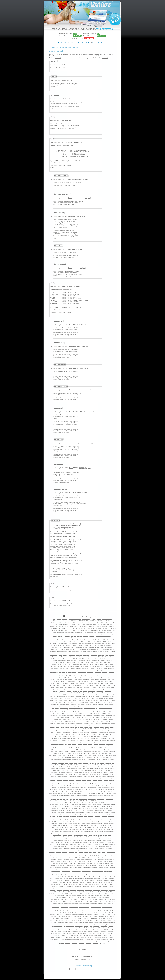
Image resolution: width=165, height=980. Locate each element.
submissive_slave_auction (75, 619)
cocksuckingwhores (107, 619)
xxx (67, 941)
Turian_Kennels (69, 922)
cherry (78, 666)
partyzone (76, 812)
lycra (98, 778)
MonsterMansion (79, 789)
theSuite (68, 894)
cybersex (70, 680)
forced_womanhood (79, 719)
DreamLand (71, 697)
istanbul (60, 761)
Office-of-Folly (61, 803)
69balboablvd (64, 621)
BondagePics (72, 655)
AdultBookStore (108, 621)
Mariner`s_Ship (81, 782)
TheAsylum (76, 879)
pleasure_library (86, 619)
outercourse (97, 806)
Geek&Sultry (111, 729)
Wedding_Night (78, 928)
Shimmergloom (103, 850)
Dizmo (81, 693)
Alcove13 (56, 625)
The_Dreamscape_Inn (109, 901)
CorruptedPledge (99, 670)
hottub (97, 752)
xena (53, 941)
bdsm (106, 638)
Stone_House (110, 861)
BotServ (94, 43)
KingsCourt (90, 765)
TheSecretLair (78, 892)
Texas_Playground (54, 877)
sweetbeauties (68, 869)
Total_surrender (93, 916)
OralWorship (68, 806)
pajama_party (62, 810)
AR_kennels (84, 628)
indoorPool (89, 757)
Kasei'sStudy (83, 765)
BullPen (83, 659)
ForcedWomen (109, 714)
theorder (97, 888)
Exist (81, 702)
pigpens (71, 814)
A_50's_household (68, 632)
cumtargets (104, 676)
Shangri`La (97, 848)
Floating (72, 714)
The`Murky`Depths (109, 911)
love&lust (76, 772)
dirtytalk (69, 691)
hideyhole (76, 746)
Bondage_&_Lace (110, 655)
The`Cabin (101, 911)
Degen (99, 687)
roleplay (59, 619)
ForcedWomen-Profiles (82, 717)
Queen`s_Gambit (107, 825)
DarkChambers (56, 681)
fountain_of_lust (97, 719)
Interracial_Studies (63, 759)
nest (64, 799)
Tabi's (97, 869)
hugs (89, 753)
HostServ (88, 43)
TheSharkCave (93, 892)
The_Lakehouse (90, 905)
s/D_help (65, 835)
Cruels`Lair (105, 672)
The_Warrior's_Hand (65, 911)
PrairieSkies (95, 822)
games (91, 727)
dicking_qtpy (101, 689)
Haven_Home (80, 738)
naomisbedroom (66, 795)
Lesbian (82, 770)
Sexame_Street (65, 844)
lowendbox (73, 774)
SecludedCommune (79, 839)
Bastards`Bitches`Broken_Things (103, 636)
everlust (101, 698)
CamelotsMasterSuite (94, 661)
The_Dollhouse (73, 901)
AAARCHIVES (72, 621)
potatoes (68, 822)
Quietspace (82, 827)
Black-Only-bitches (67, 645)
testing (110, 875)
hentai (70, 744)
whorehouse (83, 932)
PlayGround (73, 816)
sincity (86, 852)
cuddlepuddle (60, 676)
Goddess (58, 733)
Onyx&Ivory (106, 805)
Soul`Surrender (83, 861)
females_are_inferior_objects (76, 708)
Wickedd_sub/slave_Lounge (76, 935)
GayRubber (78, 729)
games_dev (96, 727)
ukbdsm (76, 922)
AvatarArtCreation (81, 630)
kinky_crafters (55, 767)
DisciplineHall (92, 691)
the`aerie (73, 911)
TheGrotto (93, 886)
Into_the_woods (83, 759)
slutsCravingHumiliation (83, 856)
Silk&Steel (110, 850)
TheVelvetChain (80, 896)
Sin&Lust (81, 852)
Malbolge (111, 780)
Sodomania (53, 860)
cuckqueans (96, 674)
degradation (59, 689)
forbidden (94, 714)
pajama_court (55, 810)
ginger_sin (112, 731)
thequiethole (55, 892)
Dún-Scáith (112, 697)
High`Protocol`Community (105, 748)
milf (72, 786)
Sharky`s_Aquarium (106, 848)
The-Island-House (94, 877)
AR (67, 628)
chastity (73, 666)
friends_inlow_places (55, 723)
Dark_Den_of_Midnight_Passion (106, 683)
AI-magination (110, 623)
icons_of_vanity (62, 755)
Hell (58, 742)
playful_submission (102, 814)
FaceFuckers (74, 704)
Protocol (65, 825)
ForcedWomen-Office (87, 716)
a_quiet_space (63, 634)
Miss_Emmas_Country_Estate (79, 788)
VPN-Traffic (96, 926)
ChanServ (74, 43)
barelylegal (61, 636)
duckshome (105, 697)
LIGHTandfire (101, 770)
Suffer (102, 865)
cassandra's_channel (56, 664)
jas (90, 763)
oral (53, 806)
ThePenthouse (81, 890)
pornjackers (65, 619)
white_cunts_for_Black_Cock (72, 932)
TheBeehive (52, 880)
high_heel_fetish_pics (108, 746)
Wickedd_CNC (92, 933)
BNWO (60, 655)
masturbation (85, 784)
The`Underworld (98, 913)
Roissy (82, 831)
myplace (59, 795)
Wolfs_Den (90, 937)
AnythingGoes (104, 626)
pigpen (112, 812)
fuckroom (99, 725)
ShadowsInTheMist (74, 846)
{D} (101, 943)
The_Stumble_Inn (87, 909)
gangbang (93, 619)
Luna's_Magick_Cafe (62, 776)
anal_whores (96, 626)
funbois (58, 727)
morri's (63, 791)
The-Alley (62, 877)
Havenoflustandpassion (70, 738)
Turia (109, 920)
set (91, 842)
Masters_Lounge (77, 784)
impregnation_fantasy (80, 757)
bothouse (66, 659)
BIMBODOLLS (91, 642)
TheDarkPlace (54, 886)
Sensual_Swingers (107, 841)
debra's (53, 687)
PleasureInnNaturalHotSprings (70, 818)
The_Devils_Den (93, 899)
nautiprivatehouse (83, 797)
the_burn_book (84, 899)
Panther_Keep (70, 810)
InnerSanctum (54, 759)
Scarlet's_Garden (53, 837)
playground (110, 814)
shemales (96, 850)
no (59, 801)
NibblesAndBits (83, 799)
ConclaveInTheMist (108, 668)
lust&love (105, 776)
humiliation (94, 753)
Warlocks (111, 926)
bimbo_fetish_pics (63, 644)
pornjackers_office (99, 820)
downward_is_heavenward (103, 693)
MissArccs (68, 788)
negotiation (91, 797)
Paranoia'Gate (101, 810)
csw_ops (54, 674)
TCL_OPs (54, 873)
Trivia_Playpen (93, 918)
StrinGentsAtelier (63, 863)
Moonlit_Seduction (89, 789)
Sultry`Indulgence (54, 867)
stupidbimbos (54, 865)
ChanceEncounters (98, 664)
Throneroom (52, 915)
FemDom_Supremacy (95, 710)
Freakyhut (105, 719)
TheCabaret (88, 882)
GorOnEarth (87, 734)
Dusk (72, 698)
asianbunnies (113, 628)
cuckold (59, 674)
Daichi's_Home (77, 680)
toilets (114, 915)
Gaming (102, 727)
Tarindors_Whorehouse (97, 871)
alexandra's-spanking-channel (89, 625)
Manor (74, 782)
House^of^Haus (83, 753)
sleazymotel (109, 854)
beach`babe (111, 638)
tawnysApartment (108, 871)
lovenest (111, 772)
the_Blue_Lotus (68, 899)
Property (100, 824)
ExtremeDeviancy (87, 702)
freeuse (88, 721)
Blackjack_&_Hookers (58, 647)
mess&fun (110, 784)
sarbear (110, 835)
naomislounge (110, 795)
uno (110, 922)
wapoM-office (104, 926)
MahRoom (53, 780)
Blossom (113, 653)
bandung (100, 634)
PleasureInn (91, 816)
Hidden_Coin (102, 744)
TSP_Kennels (102, 918)
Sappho (86, 835)
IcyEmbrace (105, 755)
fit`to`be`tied (66, 714)
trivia (61, 918)
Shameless (66, 848)
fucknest (108, 723)
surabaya (101, 867)
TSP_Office (76, 920)
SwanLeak (61, 869)
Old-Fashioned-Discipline (95, 805)
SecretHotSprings (89, 839)
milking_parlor (78, 786)
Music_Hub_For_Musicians (106, 791)
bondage (65, 655)
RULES (84, 950)
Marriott (54, 784)
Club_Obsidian (84, 666)
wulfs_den (112, 939)
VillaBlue (86, 926)
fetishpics (87, 712)
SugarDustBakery (109, 865)
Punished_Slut (93, 825)
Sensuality (74, 841)
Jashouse (102, 763)
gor (70, 734)
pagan (59, 808)
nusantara (100, 801)
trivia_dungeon (56, 621)
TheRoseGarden (62, 892)
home (106, 750)
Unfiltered (81, 922)
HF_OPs (74, 744)
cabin (103, 659)
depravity (65, 689)
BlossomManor (54, 655)
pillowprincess (92, 814)
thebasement (90, 879)
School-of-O (98, 837)
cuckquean (64, 674)
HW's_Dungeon (53, 755)
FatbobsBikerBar (64, 708)
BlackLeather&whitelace (106, 647)
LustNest (76, 778)
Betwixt (67, 642)
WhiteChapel (86, 928)
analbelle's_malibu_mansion (104, 625)
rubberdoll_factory (80, 833)
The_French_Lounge (57, 903)
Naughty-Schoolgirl (64, 797)
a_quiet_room (55, 634)
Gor (73, 734)
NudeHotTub (64, 801)
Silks (76, 852)
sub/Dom (91, 865)
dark (113, 680)
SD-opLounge (70, 839)
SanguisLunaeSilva (78, 835)
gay (61, 729)
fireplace (60, 714)
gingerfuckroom (69, 731)
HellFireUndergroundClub (66, 742)
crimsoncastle (90, 672)
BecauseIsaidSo (93, 640)
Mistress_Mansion (92, 788)
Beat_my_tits (53, 640)
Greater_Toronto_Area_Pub (61, 736)
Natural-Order (54, 797)
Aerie (88, 623)
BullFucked (77, 659)
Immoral (64, 757)
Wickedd (63, 933)
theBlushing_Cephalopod (83, 880)
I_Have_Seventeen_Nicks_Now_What (87, 761)
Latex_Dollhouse (99, 769)
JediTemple (108, 763)
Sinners (77, 854)
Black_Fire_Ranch (75, 653)
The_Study (79, 909)
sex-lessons (95, 842)
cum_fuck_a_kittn (77, 678)
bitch (109, 644)
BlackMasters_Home (108, 649)
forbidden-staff (101, 714)
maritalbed (88, 782)
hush (99, 753)
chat (54, 619)
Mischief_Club (61, 788)
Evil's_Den (113, 700)
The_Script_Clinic (74, 907)
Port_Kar (107, 820)
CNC (61, 668)
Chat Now (61, 43)
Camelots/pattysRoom (110, 659)
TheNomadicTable (60, 888)
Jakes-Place (85, 763)
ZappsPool (97, 941)
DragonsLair (95, 695)
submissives (97, 865)
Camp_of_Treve (80, 662)
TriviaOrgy (67, 918)
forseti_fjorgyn (89, 719)
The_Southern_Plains (84, 907)
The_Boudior (76, 899)
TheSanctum (71, 892)
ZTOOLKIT (74, 943)
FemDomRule (85, 710)
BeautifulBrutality (84, 640)
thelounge (99, 886)
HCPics (54, 742)
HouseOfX (57, 753)
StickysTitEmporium (101, 861)
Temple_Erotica (100, 873)
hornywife (61, 752)
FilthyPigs (93, 712)
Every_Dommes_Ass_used (61, 700)
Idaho (110, 755)
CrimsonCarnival (82, 672)
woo (86, 939)
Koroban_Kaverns (88, 767)
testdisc (86, 875)
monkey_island (101, 788)
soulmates (57, 861)
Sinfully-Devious (111, 852)
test (71, 875)
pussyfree (100, 825)
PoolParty (67, 820)
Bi (71, 642)
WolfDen (68, 937)
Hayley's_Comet (54, 740)
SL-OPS (82, 854)
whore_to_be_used (56, 933)
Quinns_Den (88, 827)
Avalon (74, 630)
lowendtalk (99, 774)
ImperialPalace (71, 757)
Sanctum (70, 835)
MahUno (84, 780)
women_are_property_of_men (76, 939)
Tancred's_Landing (56, 871)
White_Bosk (102, 930)
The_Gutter (82, 905)
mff (69, 786)
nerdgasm (60, 799)
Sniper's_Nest (80, 858)
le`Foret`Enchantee (89, 770)
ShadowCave (97, 844)
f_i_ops (86, 727)
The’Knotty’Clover (107, 913)
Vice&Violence (79, 926)
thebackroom (83, 879)
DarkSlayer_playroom (72, 681)
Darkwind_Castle (55, 683)
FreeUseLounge (108, 721)
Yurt (82, 941)
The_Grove (110, 903)
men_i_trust (104, 784)
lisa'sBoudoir (109, 770)
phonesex (99, 619)
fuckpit (75, 725)
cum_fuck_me (64, 680)
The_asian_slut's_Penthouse (61, 897)
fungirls (62, 727)
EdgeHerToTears (94, 698)
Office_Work (69, 803)
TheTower (89, 894)
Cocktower (81, 668)
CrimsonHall (98, 672)
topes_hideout (54, 916)
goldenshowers (86, 733)
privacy (101, 822)
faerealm (101, 704)
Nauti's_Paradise (73, 797)
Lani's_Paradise (90, 769)
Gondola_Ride (64, 734)
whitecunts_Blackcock (57, 930)
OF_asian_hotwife (108, 803)
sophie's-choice (80, 860)
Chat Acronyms (102, 43)
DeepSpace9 (72, 687)
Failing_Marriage (109, 704)
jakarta (67, 763)
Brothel (71, 659)
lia (96, 770)
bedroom (62, 642)
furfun (82, 727)
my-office (54, 795)
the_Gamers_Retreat (101, 903)
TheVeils (57, 896)
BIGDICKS (75, 642)
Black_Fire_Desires (99, 651)
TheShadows (86, 892)
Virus (91, 926)
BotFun (107, 657)
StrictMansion (54, 863)
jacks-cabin (100, 761)
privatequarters (69, 824)
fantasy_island (84, 706)
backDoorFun (70, 634)
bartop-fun (67, 636)
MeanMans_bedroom (95, 784)
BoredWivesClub (100, 657)
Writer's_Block (105, 939)
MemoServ (82, 43)
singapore (54, 854)
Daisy (109, 680)
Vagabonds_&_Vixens (98, 924)
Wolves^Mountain (99, 937)
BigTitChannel (83, 642)
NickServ (68, 43)
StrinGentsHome (73, 863)
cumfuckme (98, 676)
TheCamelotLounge (97, 882)
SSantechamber (91, 861)
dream (65, 697)
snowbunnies (110, 858)
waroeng (55, 928)
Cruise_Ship (111, 672)
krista (72, 769)
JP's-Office (57, 765)
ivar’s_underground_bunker (70, 761)
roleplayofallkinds (89, 831)
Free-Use (66, 721)
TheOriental (52, 890)
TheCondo (85, 884)
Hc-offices (88, 740)
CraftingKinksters (72, 672)
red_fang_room (71, 831)
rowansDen (72, 833)
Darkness (63, 681)
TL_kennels (88, 915)
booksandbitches (54, 657)
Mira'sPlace (54, 788)
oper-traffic (113, 805)
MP (85, 791)
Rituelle (77, 831)
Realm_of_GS (95, 829)
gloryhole (52, 733)
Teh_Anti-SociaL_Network (88, 873)
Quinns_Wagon (61, 829)
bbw (102, 638)
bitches (60, 645)
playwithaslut (80, 816)
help (66, 744)
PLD (86, 816)
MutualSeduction (111, 793)
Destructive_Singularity (91, 689)
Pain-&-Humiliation (66, 808)
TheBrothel (82, 882)
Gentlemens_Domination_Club (57, 731)
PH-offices (82, 812)
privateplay (106, 822)
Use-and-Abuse (63, 924)
